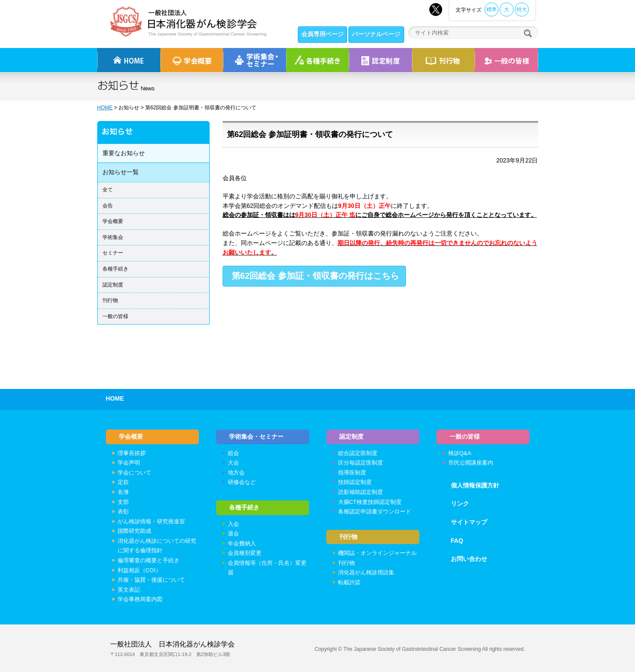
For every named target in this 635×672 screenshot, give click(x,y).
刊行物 (443, 60)
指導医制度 (352, 473)
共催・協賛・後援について (151, 580)
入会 (233, 524)
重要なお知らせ (124, 153)
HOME (105, 108)
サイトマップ (469, 522)
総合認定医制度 (358, 453)
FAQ (457, 541)
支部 (123, 502)
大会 (233, 463)
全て (108, 190)
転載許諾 (349, 582)
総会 (233, 453)
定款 (123, 482)
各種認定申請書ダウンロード (375, 511)
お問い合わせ (469, 559)
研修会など (242, 482)
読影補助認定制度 (361, 492)
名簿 (123, 492)
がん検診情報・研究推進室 (151, 521)
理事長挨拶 (132, 453)
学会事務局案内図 (140, 599)
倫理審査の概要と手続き (148, 560)
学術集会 (113, 237)
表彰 (123, 511)
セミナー (113, 253)
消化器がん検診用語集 (366, 572)
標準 (491, 10)
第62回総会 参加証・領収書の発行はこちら (315, 276)
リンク (460, 503)
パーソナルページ (376, 34)
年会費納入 (242, 543)
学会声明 (129, 463)
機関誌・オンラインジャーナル (377, 553)
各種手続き (317, 60)
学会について (134, 473)
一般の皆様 (115, 316)
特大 (522, 10)
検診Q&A (460, 453)
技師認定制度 (355, 482)
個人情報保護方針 (475, 485)
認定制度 (380, 60)
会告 (108, 206)
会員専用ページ (322, 34)
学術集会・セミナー (256, 436)
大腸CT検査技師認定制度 (370, 502)
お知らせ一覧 (121, 172)
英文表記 (129, 590)
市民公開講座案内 (471, 463)
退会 (233, 533)
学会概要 (113, 221)
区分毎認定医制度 (361, 463)
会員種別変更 (245, 553)
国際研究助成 (134, 531)
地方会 (236, 473)
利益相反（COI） (139, 570)
